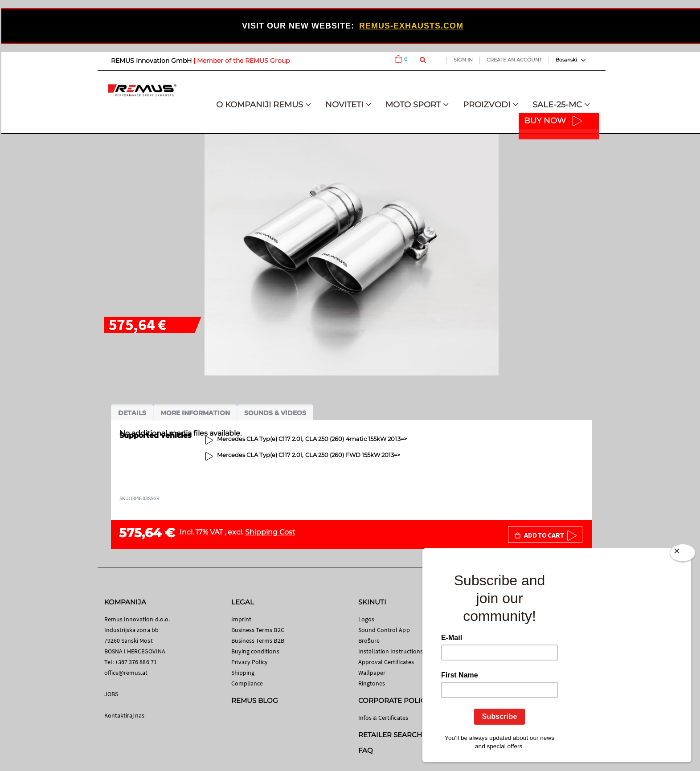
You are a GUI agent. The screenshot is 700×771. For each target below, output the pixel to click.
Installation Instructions (391, 651)
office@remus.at (126, 673)
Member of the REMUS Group (243, 61)
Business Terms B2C (258, 630)
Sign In (463, 60)
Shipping (243, 673)
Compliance (247, 683)
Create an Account (514, 60)
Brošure (369, 640)
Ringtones (372, 683)
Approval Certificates (386, 662)
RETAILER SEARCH (390, 735)
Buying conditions (255, 651)
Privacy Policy (250, 662)
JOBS (111, 694)
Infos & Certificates (383, 718)
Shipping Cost (270, 532)
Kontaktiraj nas (125, 715)
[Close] (683, 555)
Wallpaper (372, 673)
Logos (366, 619)
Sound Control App (384, 630)
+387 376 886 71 (136, 662)
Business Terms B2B (258, 640)
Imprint (241, 619)
